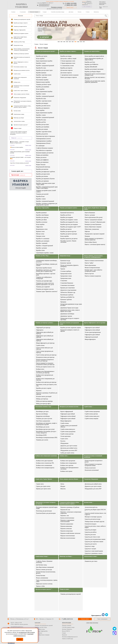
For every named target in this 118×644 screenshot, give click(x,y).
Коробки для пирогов (66, 68)
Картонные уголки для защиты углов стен (46, 385)
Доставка (71, 12)
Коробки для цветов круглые (68, 231)
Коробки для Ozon (90, 62)
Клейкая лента (40, 369)
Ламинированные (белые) (43, 143)
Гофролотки (39, 227)
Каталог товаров (34, 12)
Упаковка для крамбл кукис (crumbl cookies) (46, 191)
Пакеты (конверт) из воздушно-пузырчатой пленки (93, 465)
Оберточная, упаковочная (92, 229)
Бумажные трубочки (66, 300)
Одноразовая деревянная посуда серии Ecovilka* (71, 305)
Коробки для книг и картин (44, 388)
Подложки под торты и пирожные (46, 136)
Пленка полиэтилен (90, 468)
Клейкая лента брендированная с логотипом (70, 468)
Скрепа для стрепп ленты (43, 486)
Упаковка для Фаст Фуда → (43, 256)
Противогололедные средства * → (44, 589)
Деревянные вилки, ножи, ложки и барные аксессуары (70, 311)
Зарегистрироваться (103, 3)
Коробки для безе (41, 122)
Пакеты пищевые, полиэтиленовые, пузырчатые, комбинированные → (93, 256)
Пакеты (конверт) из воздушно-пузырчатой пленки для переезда (45, 364)
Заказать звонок (70, 8)
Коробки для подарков (67, 217)
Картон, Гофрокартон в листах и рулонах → (95, 323)
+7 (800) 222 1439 (71, 5)
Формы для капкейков (42, 155)
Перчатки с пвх (65, 516)
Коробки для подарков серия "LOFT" (71, 227)
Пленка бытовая (41, 576)
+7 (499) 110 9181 (71, 3)
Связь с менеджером (87, 7)
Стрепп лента (64, 439)
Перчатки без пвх (65, 510)
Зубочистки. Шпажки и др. (68, 292)
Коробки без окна (41, 68)
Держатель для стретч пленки (93, 486)
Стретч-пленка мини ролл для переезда (44, 348)
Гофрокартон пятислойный (92, 330)
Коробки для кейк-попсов (43, 106)
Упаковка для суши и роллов (44, 419)
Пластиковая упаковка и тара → (44, 407)
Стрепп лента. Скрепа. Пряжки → (44, 479)
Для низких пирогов (66, 73)
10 (84, 42)
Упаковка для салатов (42, 440)
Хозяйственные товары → (42, 556)
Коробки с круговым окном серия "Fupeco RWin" (45, 184)
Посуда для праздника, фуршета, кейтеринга (69, 266)
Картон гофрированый (67, 412)
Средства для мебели (91, 532)
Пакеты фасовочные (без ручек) (94, 217)
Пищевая (87, 236)
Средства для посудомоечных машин (95, 539)
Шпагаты (63, 489)
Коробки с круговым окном (44, 75)
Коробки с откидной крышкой (44, 246)
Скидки (45, 12)
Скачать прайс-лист (17, 171)
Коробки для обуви (41, 220)
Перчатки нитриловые (67, 531)
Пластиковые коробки (42, 80)
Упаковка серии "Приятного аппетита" (47, 292)
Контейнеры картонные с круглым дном (46, 274)
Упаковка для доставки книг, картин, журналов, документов (95, 82)
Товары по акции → (65, 589)
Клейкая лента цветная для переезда (46, 382)
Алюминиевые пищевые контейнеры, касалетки (47, 261)
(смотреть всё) (20, 138)
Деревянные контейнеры (67, 314)
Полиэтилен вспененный (92, 470)
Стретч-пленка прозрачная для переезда (45, 352)
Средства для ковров (90, 530)
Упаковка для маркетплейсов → (92, 51)
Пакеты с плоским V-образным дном (95, 222)
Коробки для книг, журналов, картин (71, 328)
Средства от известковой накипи (94, 551)
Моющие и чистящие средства (93, 517)
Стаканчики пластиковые (67, 285)
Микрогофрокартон (90, 339)
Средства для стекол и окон (92, 537)
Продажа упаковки (67, 625)
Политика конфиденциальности (70, 637)
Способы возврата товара (68, 627)
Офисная (87, 231)
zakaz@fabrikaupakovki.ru (44, 4)
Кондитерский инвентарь (43, 167)
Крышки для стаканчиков (67, 288)
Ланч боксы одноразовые (43, 421)
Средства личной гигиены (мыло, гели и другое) (95, 514)
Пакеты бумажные (90, 213)
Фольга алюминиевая (42, 578)
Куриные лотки (40, 231)
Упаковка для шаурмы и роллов (45, 289)
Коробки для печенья (42, 176)
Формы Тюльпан (41, 165)
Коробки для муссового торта (44, 70)
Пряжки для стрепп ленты (43, 489)
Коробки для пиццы (66, 56)
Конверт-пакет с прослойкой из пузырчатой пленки (93, 271)
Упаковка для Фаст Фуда (41, 627)
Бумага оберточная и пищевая (93, 227)
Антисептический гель (91, 507)
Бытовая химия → (89, 502)
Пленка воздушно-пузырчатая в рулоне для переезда (45, 360)
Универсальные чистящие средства (94, 522)
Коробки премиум (41, 73)
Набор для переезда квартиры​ (44, 401)
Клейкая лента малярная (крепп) (45, 468)
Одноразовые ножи (66, 278)
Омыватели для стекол (91, 561)
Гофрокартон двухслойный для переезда (45, 333)
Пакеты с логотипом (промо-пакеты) (95, 244)
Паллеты (63, 441)
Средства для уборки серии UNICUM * (95, 510)
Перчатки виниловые (66, 526)
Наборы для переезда (42, 399)
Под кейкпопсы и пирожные (44, 150)
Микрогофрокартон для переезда (45, 343)
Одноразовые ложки (66, 276)
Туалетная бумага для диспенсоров (46, 513)
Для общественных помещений (45, 567)
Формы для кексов (41, 157)
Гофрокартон (40, 330)
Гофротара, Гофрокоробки (41, 631)
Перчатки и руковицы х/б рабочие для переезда (47, 394)
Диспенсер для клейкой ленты (69, 448)
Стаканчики (64, 281)
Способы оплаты (92, 623)
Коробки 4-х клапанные (43, 239)
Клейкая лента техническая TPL (45, 463)
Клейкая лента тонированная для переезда (45, 379)
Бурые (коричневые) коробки (44, 61)
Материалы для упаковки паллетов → (70, 407)
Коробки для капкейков (43, 87)
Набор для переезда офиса (43, 404)
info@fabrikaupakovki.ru (44, 6)
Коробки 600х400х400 (91, 67)
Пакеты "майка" (89, 263)
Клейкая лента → (64, 456)
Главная (13, 12)
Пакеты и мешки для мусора (44, 570)
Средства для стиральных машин (94, 542)
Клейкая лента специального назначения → (46, 457)
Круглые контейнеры (42, 414)
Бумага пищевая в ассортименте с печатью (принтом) (94, 239)
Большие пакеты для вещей (44, 396)
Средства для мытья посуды (93, 519)
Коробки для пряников (42, 181)
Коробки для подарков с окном (69, 220)
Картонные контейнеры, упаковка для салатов (47, 265)
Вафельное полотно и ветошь (44, 584)
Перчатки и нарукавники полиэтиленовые (67, 521)
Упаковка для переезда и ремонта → (45, 323)
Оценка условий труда (68, 639)
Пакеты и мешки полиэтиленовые (94, 261)
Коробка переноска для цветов (69, 239)
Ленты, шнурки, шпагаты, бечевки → (70, 479)
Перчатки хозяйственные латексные (70, 533)
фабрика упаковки (21, 6)
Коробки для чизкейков (43, 127)
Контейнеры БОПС (41, 435)
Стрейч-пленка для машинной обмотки (69, 426)
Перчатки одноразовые (67, 524)
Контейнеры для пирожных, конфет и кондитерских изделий (47, 424)
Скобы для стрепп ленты (67, 453)
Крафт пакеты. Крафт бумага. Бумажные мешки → (95, 209)
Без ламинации (40, 146)
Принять (20, 639)
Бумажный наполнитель (67, 213)
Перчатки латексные (66, 529)
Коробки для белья (66, 215)
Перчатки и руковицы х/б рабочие (70, 507)
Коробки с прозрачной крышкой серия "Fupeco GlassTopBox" (47, 188)
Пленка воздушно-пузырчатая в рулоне (94, 461)
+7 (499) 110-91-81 (67, 619)
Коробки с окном (41, 63)
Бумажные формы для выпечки (45, 153)
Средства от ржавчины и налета (94, 553)
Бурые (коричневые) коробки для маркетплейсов (94, 59)
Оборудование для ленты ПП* (69, 450)
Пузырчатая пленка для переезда (45, 357)
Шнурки (63, 486)
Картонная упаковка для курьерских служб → (69, 323)
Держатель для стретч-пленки (69, 446)
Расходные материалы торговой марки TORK (47, 508)
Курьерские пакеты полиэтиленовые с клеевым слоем (95, 75)
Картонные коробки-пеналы (44, 268)
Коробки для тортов (42, 56)
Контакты (96, 12)
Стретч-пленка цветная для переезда (46, 355)
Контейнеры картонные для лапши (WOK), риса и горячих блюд (46, 271)
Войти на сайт (102, 4)
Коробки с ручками (42, 77)
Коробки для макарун (42, 103)
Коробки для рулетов (42, 134)
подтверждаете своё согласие (27, 632)
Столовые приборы (66, 271)
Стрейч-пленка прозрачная (68, 432)
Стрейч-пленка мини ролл (68, 429)
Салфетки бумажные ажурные (45, 148)
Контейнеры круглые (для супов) (45, 429)
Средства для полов (90, 535)
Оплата (79, 12)
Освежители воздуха (90, 524)
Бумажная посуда (65, 261)
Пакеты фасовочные (90, 265)
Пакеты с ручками (90, 215)
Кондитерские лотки (42, 229)
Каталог (21, 16)
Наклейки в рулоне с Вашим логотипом (68, 242)
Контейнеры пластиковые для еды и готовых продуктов (46, 432)
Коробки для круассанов (43, 174)
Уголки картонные (65, 436)
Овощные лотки (41, 236)
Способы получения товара (58, 12)
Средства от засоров (90, 549)
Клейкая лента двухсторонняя (44, 461)
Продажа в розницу (57, 7)
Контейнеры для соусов (43, 427)
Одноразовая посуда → (66, 256)
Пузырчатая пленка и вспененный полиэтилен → (93, 457)
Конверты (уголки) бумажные (93, 224)
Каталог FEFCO (66, 631)
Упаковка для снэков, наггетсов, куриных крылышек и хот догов (45, 284)
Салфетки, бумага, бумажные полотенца (44, 562)
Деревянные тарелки (66, 316)
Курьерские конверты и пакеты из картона (70, 331)
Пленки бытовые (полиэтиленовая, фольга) (46, 573)
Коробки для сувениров (43, 241)
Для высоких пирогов (66, 70)
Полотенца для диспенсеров (44, 511)
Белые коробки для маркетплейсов (94, 56)
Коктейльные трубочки (67, 295)
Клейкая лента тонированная (68, 463)
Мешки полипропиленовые (92, 268)
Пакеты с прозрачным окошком (93, 220)
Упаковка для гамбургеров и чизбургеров (44, 278)
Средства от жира (90, 546)
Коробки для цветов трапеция (69, 234)
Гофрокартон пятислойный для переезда (45, 340)
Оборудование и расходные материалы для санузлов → (46, 503)
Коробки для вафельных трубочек (46, 172)
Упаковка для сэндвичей (43, 287)
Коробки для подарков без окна (69, 222)
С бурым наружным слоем (68, 63)
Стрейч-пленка (40, 345)
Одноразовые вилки (66, 274)
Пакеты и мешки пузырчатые (93, 276)
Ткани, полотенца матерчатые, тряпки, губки (47, 581)
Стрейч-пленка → (89, 407)
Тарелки (63, 269)
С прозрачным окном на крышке (69, 75)
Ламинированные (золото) (43, 139)
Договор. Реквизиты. (67, 629)
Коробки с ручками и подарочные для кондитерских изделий (47, 204)
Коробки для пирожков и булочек (45, 179)
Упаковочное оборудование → (92, 479)
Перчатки (39, 391)
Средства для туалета (91, 544)
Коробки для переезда (42, 217)
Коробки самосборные (42, 215)
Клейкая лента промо (66, 471)
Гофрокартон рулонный (91, 337)
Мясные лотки (40, 234)
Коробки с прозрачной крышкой (45, 66)
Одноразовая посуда (40, 629)
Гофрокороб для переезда (43, 328)
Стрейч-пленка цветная (67, 434)
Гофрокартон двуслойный (68, 414)
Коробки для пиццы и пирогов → (68, 51)
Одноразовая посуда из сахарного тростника (70, 319)
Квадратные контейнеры (43, 416)
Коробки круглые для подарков (69, 224)
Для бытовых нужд (41, 565)
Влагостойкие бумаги (91, 242)
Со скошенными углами (67, 66)
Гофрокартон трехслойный (92, 328)
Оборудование (64, 443)
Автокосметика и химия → (91, 556)
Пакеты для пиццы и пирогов (69, 77)
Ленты (62, 484)
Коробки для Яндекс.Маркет (93, 72)
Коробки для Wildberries (91, 64)
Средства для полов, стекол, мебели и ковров (95, 527)
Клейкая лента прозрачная (68, 461)
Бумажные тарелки (66, 263)
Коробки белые (40, 196)
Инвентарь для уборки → (66, 556)
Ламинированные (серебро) (44, 141)
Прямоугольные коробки (43, 82)
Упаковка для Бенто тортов (44, 84)
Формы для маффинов (42, 160)
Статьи (88, 12)
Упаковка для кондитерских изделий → (46, 51)
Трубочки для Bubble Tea (67, 297)
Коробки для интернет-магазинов (94, 69)
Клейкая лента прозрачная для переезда (45, 376)
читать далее (28, 145)
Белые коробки (40, 59)
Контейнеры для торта (42, 412)
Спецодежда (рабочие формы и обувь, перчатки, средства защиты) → (69, 503)
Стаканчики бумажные (67, 283)
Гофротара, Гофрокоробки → (43, 208)
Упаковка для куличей (42, 194)
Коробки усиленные (42, 222)
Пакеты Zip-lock (89, 274)
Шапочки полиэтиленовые (68, 538)
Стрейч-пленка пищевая (91, 419)
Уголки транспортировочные (93, 332)
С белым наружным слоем (68, 61)
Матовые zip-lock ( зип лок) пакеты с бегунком (95, 78)
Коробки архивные (41, 213)
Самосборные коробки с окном (45, 253)
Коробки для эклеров (42, 129)
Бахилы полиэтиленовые (67, 518)
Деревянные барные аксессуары (69, 308)
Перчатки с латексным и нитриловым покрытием (71, 513)
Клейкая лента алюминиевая (44, 465)
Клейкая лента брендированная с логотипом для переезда (45, 372)
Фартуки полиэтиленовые (68, 536)
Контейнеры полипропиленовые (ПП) (47, 438)
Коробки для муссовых (43, 124)
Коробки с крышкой (42, 243)
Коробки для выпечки (42, 169)
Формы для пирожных (42, 162)
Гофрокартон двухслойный (92, 335)
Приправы (63, 302)
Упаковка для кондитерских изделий (71, 594)
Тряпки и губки (40, 586)
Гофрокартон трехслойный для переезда (45, 336)
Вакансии (64, 635)
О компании (23, 12)
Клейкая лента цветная (67, 465)
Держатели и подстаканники (68, 290)
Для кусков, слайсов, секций (68, 59)
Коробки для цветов (66, 229)
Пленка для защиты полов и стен (45, 367)
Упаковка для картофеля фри (44, 281)
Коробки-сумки (40, 250)
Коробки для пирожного (43, 108)
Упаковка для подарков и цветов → (69, 208)
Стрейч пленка (38, 633)
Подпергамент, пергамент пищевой (95, 234)
